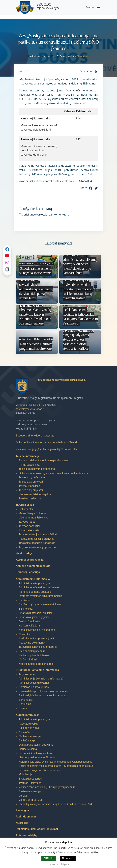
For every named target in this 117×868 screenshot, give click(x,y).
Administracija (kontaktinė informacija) (41, 679)
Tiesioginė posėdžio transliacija (37, 543)
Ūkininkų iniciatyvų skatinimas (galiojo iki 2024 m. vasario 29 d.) (56, 804)
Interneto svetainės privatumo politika (41, 596)
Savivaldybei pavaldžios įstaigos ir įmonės (43, 691)
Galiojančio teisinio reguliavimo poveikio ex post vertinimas (53, 473)
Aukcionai (24, 732)
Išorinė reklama (28, 749)
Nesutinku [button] (68, 858)
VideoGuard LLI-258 (31, 800)
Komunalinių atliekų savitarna (36, 753)
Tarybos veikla (25, 505)
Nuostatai (24, 634)
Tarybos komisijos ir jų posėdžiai (38, 534)
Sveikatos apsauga (30, 791)
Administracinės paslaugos (34, 583)
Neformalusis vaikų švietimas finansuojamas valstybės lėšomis (56, 762)
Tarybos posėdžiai (29, 526)
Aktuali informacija (28, 715)
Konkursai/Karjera (29, 626)
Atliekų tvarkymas (29, 728)
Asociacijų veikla (28, 724)
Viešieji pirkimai (28, 660)
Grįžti (27, 71)
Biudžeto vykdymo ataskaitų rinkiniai (40, 604)
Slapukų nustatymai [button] (58, 864)
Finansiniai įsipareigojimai (34, 617)
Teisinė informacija (28, 456)
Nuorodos (22, 823)
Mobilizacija (26, 774)
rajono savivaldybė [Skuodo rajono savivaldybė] (48, 6)
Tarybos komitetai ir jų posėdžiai (38, 547)
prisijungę (30, 215)
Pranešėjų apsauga (28, 572)
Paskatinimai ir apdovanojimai (36, 638)
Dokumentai (26, 509)
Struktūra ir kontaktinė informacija (37, 670)
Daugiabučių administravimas (36, 745)
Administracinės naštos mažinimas (39, 587)
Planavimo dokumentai (32, 643)
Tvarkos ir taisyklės (30, 499)
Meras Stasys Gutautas (32, 513)
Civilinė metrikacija (30, 736)
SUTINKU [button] (49, 858)
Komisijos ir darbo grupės (34, 687)
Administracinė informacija (33, 579)
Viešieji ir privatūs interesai (34, 655)
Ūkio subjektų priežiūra (32, 651)
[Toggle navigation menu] (94, 8)
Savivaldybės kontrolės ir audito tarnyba (42, 695)
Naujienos (83, 56)
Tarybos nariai (27, 522)
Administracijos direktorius (34, 683)
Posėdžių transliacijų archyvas (36, 539)
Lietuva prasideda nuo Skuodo (37, 757)
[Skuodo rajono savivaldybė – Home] (25, 8)
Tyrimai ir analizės (29, 486)
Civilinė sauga (27, 741)
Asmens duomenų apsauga (33, 566)
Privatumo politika (88, 852)
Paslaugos (22, 810)
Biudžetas (25, 600)
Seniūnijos (25, 704)
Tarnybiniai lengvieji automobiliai (38, 647)
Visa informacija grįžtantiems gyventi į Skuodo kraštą (47, 449)
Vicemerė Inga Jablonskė (34, 518)
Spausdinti (87, 71)
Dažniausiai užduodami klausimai (37, 829)
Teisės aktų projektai (31, 482)
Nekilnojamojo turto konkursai (36, 664)
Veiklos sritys (24, 554)
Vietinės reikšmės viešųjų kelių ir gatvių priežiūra (47, 787)
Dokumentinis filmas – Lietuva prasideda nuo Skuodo (47, 442)
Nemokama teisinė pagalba (35, 494)
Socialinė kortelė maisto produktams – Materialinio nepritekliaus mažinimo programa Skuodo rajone (56, 768)
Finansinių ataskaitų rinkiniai (35, 613)
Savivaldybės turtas (30, 779)
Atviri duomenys (26, 817)
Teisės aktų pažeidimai (32, 477)
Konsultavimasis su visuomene (37, 630)
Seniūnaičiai (26, 700)
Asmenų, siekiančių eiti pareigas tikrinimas (44, 460)
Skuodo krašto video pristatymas (35, 436)
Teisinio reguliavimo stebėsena (37, 469)
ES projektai (26, 609)
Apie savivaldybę (27, 835)
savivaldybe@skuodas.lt (30, 409)
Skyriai (23, 708)
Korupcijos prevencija (30, 560)
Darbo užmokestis (29, 621)
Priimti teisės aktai (29, 465)
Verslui (23, 796)
